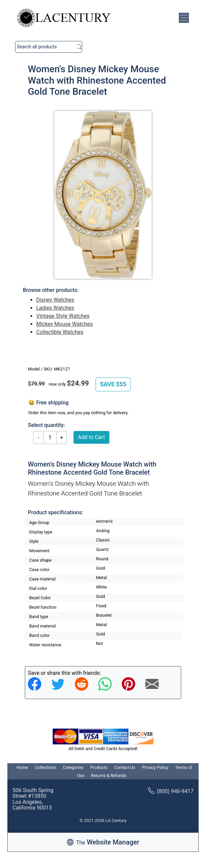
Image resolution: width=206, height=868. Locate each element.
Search (79, 47)
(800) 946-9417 (171, 791)
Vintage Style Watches (63, 316)
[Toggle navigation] (184, 18)
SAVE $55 (113, 384)
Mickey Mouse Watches (65, 324)
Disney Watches (55, 300)
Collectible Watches (60, 332)
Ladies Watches (55, 308)
